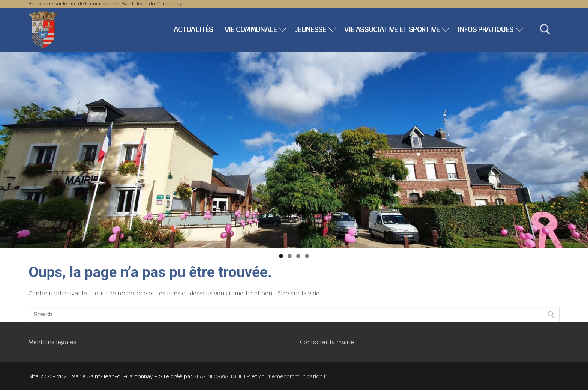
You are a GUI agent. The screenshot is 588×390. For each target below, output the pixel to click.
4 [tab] (307, 256)
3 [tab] (298, 256)
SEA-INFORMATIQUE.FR (222, 376)
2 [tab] (290, 256)
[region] (294, 150)
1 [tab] (281, 256)
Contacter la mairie (327, 342)
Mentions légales (52, 342)
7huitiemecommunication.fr (293, 376)
